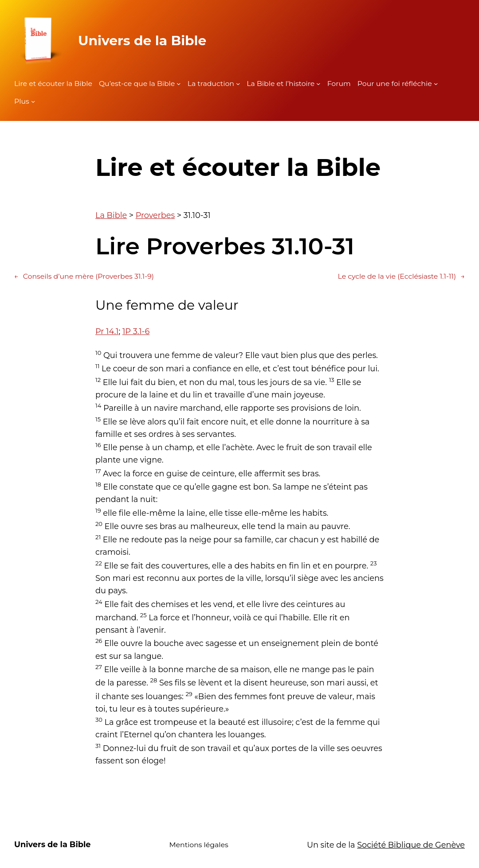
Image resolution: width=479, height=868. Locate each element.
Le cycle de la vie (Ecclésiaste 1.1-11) (401, 276)
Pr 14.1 (107, 331)
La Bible (111, 215)
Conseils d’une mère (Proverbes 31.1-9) (84, 276)
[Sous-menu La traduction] (238, 84)
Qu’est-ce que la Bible (137, 84)
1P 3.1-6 (136, 331)
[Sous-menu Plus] (33, 101)
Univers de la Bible (142, 40)
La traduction (211, 84)
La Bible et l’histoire (281, 84)
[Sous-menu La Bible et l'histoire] (318, 84)
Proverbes (155, 215)
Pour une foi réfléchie (395, 84)
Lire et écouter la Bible (53, 84)
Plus (22, 101)
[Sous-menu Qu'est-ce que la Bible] (179, 84)
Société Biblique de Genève (411, 845)
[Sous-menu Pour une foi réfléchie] (436, 84)
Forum (339, 84)
